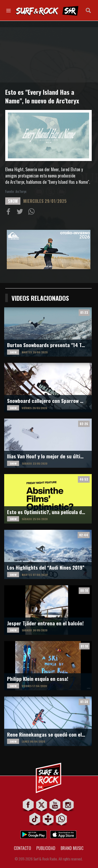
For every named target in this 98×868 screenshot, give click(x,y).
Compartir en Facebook (9, 213)
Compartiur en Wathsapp (32, 213)
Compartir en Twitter (21, 213)
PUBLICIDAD (46, 848)
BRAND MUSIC (72, 848)
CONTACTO (22, 848)
